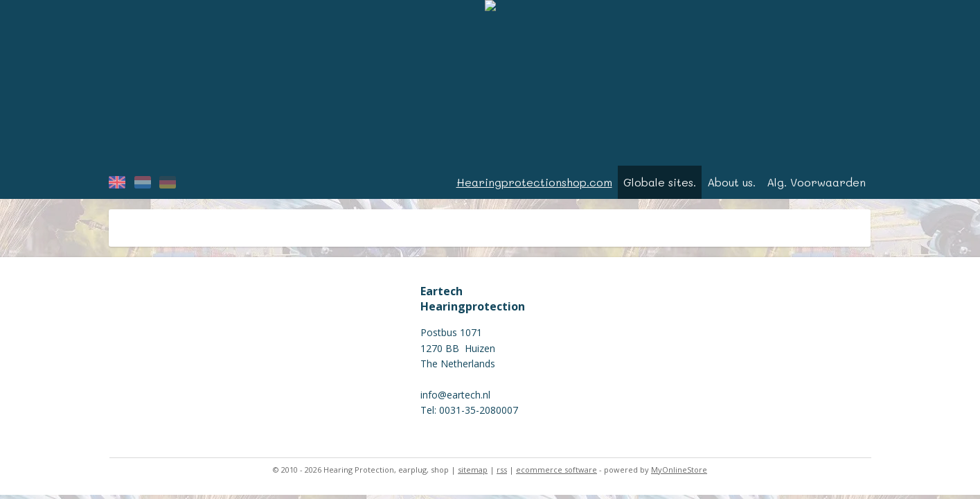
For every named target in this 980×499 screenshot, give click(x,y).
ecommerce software (556, 470)
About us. (731, 182)
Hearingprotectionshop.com (534, 182)
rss (502, 470)
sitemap (473, 470)
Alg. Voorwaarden (816, 182)
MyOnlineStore (679, 470)
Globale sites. (660, 182)
